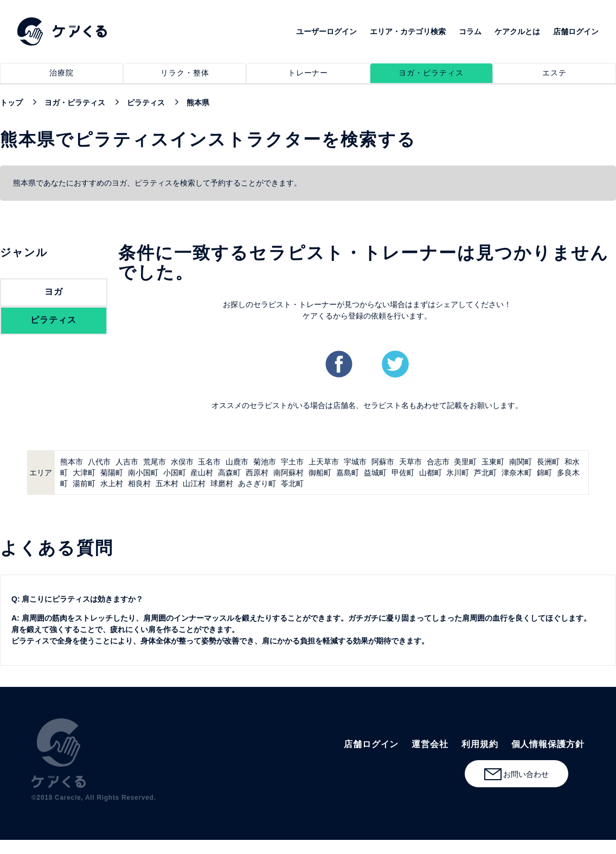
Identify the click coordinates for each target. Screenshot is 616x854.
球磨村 (222, 483)
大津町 (84, 473)
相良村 (139, 483)
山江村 (194, 483)
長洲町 (548, 462)
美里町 (465, 462)
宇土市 (292, 462)
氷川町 (458, 473)
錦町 (544, 473)
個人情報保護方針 (548, 744)
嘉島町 (348, 473)
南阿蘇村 (288, 473)
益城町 (375, 473)
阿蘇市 (383, 462)
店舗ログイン (576, 31)
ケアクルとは (517, 31)
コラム (470, 31)
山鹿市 (237, 462)
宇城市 (355, 462)
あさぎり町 (257, 483)
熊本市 (72, 462)
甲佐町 (403, 473)
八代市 (99, 462)
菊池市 (265, 462)
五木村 (167, 483)
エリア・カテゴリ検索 (408, 31)
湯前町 (84, 483)
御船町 (320, 473)
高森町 (229, 473)
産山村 (202, 473)
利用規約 (480, 744)
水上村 (112, 483)
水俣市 (182, 462)
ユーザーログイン (326, 31)
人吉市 (127, 462)
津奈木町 (517, 473)
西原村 (257, 473)
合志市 (438, 462)
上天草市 (324, 462)
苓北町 (292, 483)
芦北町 (485, 473)
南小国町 (143, 473)
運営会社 (430, 744)
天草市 (410, 462)
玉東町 (493, 462)
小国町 (175, 473)
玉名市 (209, 462)
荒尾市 (155, 462)
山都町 (431, 473)
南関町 (521, 462)
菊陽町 (112, 473)
